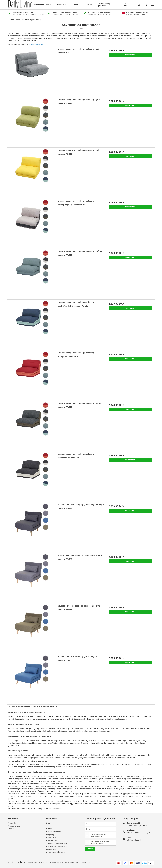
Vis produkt (130, 55)
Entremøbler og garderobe (108, 5)
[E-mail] (100, 829)
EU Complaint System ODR (57, 846)
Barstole (62, 5)
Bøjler (89, 5)
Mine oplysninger (14, 826)
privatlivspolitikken (97, 844)
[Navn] (100, 824)
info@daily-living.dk (134, 840)
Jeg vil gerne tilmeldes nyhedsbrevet (98, 835)
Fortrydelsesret (52, 849)
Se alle (125, 5)
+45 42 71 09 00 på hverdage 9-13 (140, 833)
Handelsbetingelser (53, 832)
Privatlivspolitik (52, 840)
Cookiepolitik (51, 838)
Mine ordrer (12, 823)
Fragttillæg (50, 835)
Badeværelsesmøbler (43, 5)
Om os (49, 826)
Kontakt (49, 829)
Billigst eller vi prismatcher (56, 852)
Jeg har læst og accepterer (100, 842)
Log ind (11, 829)
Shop (48, 823)
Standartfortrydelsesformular (57, 843)
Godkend (90, 849)
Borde (77, 5)
